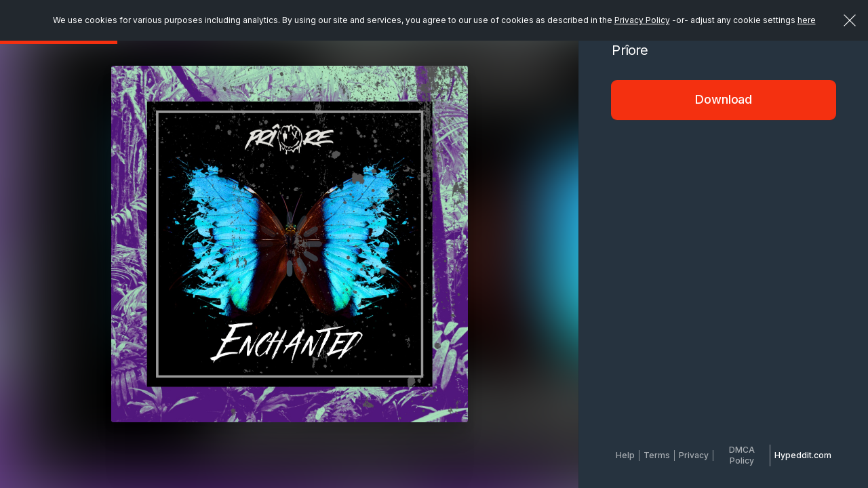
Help (625, 455)
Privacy (694, 455)
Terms (657, 455)
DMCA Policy (742, 455)
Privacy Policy (642, 20)
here (807, 20)
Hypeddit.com (803, 455)
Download (724, 99)
